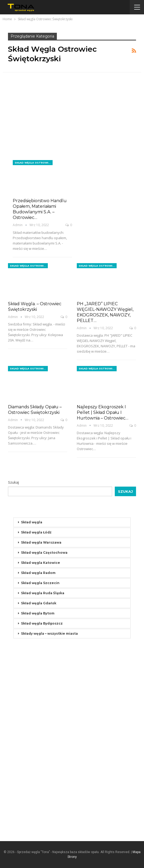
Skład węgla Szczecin (40, 583)
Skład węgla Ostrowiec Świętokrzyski (34, 163)
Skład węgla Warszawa (41, 542)
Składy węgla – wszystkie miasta (49, 633)
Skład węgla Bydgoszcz (42, 623)
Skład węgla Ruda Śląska (43, 593)
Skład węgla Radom (38, 573)
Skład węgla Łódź (36, 532)
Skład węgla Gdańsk (39, 603)
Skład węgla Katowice (41, 563)
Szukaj (13, 482)
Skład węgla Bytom (38, 613)
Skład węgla (32, 522)
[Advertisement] (72, 121)
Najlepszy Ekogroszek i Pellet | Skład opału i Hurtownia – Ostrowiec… (103, 412)
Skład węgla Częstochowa (44, 553)
